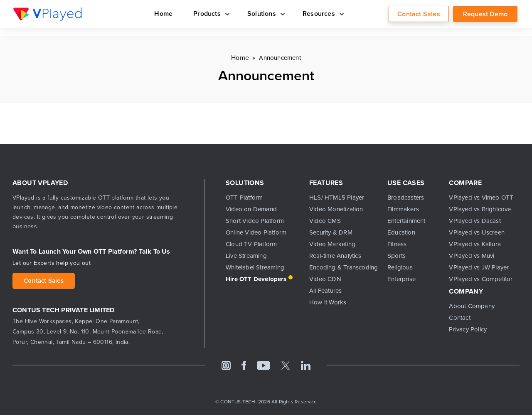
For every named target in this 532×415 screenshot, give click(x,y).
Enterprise (401, 279)
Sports (397, 256)
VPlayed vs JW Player (479, 267)
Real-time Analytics (335, 256)
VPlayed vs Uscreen (477, 232)
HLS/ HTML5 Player (337, 198)
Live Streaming (246, 256)
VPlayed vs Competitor (481, 279)
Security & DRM (331, 232)
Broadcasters (406, 198)
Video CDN (325, 279)
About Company (472, 306)
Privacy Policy (468, 329)
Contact (459, 318)
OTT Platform (244, 198)
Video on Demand (251, 209)
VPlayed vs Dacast (475, 221)
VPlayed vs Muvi (472, 256)
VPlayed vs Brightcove (480, 209)
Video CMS (325, 221)
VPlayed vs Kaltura (475, 244)
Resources (322, 14)
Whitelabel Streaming (255, 267)
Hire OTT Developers (256, 279)
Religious (400, 267)
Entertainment (406, 221)
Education (401, 232)
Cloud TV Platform (251, 244)
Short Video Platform (255, 221)
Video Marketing (332, 244)
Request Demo (485, 14)
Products (210, 14)
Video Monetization (336, 209)
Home (163, 14)
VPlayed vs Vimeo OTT (481, 198)
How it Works (328, 302)
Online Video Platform (256, 232)
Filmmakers (403, 209)
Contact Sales (419, 14)
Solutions (265, 14)
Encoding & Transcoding (342, 267)
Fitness (397, 244)
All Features (325, 291)
